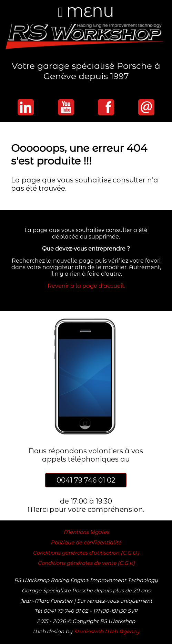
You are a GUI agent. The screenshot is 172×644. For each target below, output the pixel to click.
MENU (86, 12)
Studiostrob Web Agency (107, 632)
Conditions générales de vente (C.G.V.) (86, 563)
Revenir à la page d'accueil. (86, 286)
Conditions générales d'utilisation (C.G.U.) (86, 553)
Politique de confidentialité (86, 542)
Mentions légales (86, 532)
